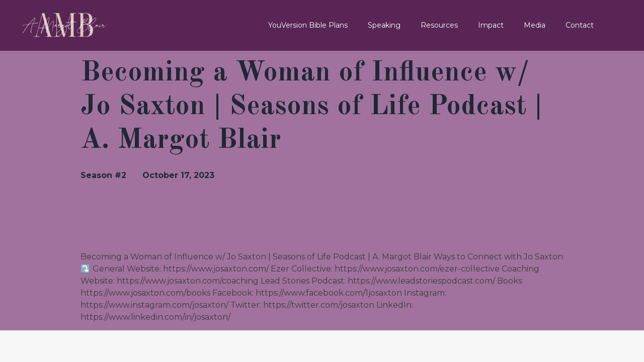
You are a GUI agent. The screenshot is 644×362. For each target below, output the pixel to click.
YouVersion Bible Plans (308, 25)
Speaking (384, 25)
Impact (491, 25)
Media (535, 25)
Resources (439, 25)
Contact (580, 25)
